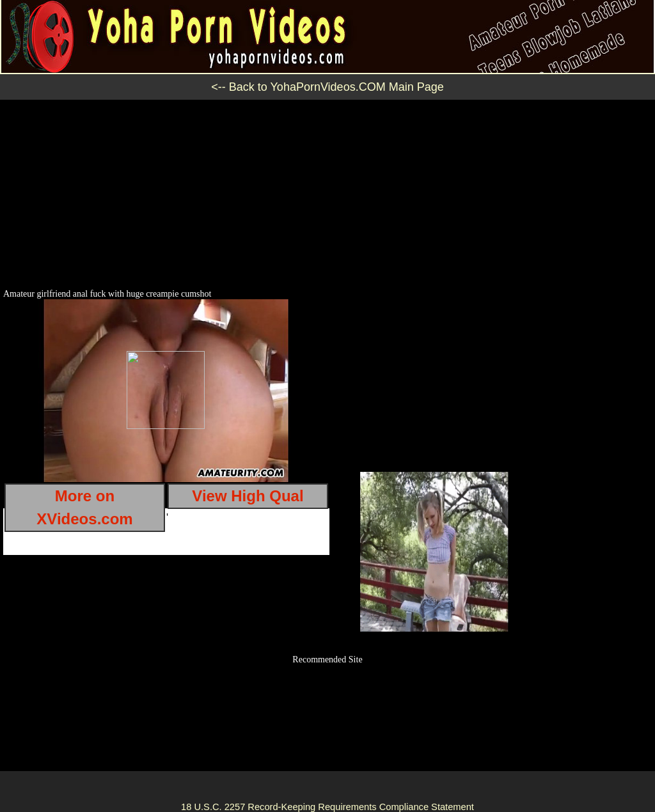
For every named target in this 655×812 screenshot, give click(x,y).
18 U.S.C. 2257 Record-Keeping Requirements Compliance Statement (327, 807)
